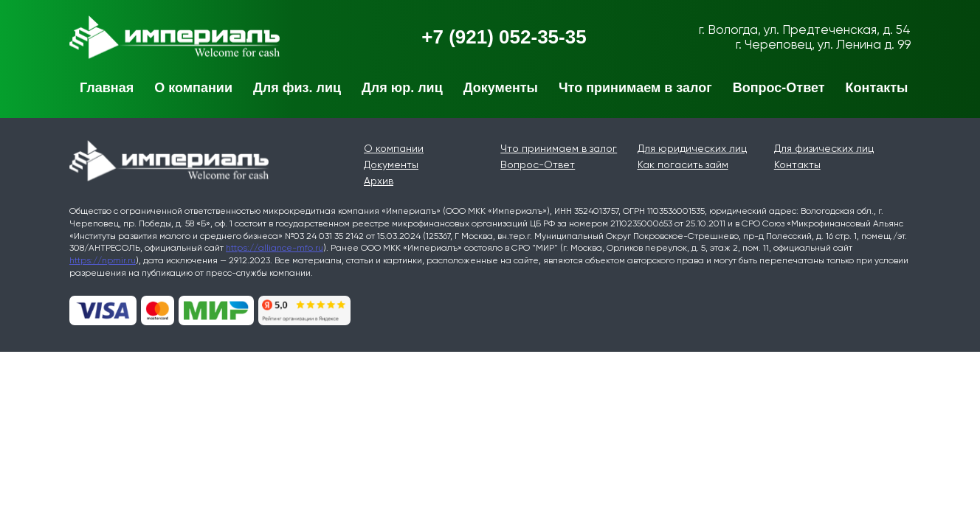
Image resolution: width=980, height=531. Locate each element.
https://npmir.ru (103, 260)
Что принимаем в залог (635, 88)
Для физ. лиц (297, 88)
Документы (501, 88)
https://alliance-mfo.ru (275, 248)
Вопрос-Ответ (779, 88)
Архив (379, 181)
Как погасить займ (683, 164)
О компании (193, 88)
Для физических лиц (824, 148)
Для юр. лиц (402, 88)
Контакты (877, 88)
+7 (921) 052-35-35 (504, 37)
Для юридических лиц (692, 148)
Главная (107, 88)
